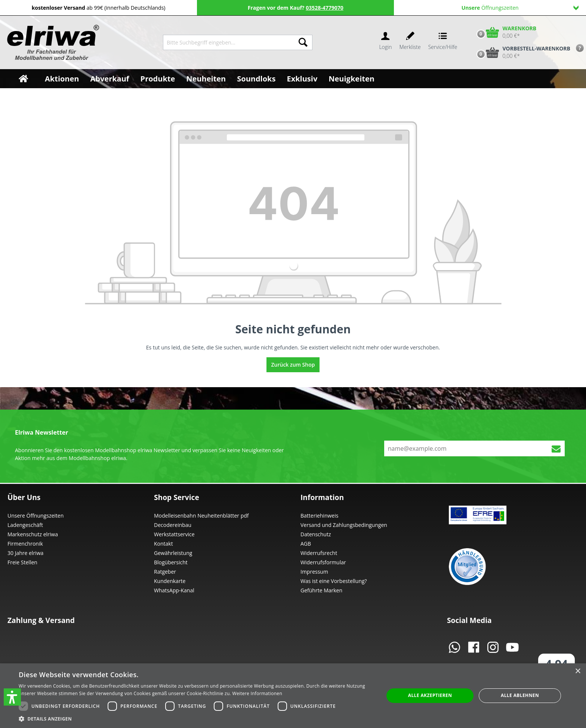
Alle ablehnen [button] (520, 695)
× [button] (578, 671)
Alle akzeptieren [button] (430, 695)
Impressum (314, 572)
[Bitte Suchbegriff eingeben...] (229, 42)
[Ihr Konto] (385, 42)
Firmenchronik (25, 544)
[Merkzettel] (410, 42)
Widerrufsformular (323, 562)
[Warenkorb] (505, 32)
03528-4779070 (325, 8)
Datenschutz (316, 534)
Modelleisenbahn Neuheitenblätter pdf (201, 516)
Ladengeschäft (25, 525)
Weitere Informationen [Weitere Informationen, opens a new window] (257, 693)
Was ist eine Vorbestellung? (334, 581)
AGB (306, 544)
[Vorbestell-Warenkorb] (522, 52)
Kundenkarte (170, 581)
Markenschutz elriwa (33, 534)
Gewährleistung (173, 553)
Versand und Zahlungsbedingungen (344, 525)
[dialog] (293, 696)
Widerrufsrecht (319, 553)
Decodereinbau (173, 525)
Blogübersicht (171, 562)
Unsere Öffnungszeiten (36, 516)
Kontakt (164, 544)
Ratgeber (165, 572)
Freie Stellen (22, 562)
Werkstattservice (174, 534)
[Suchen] (303, 42)
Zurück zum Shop (293, 365)
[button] (12, 697)
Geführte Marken (321, 590)
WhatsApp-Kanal (174, 590)
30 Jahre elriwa (25, 553)
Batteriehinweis (319, 516)
